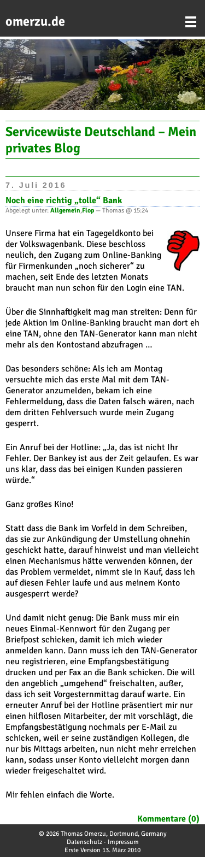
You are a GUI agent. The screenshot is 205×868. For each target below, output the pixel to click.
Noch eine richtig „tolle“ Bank (64, 200)
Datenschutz (84, 842)
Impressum (123, 842)
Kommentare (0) (168, 819)
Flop (88, 211)
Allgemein (65, 211)
